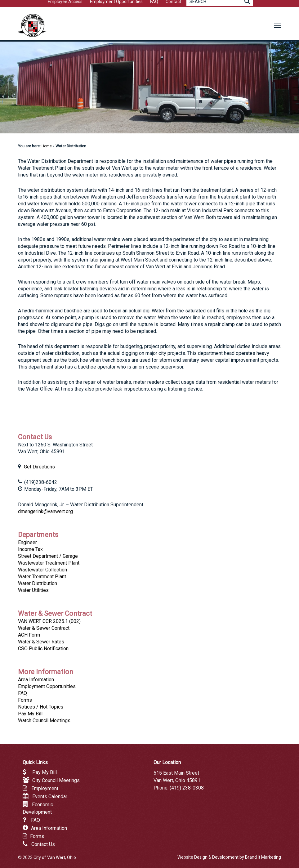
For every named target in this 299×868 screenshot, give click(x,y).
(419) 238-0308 (187, 788)
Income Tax (30, 549)
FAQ (22, 693)
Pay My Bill (30, 714)
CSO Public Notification (43, 649)
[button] (278, 25)
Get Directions (39, 467)
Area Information (36, 680)
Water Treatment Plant (42, 577)
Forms (25, 700)
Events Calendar (50, 796)
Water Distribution (38, 583)
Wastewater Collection (42, 570)
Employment (45, 788)
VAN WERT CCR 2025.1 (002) (49, 621)
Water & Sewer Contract (44, 628)
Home (47, 146)
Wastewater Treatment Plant (49, 563)
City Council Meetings (56, 780)
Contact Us (43, 844)
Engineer (27, 542)
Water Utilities (33, 590)
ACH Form (29, 635)
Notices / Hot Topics (41, 707)
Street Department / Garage (48, 556)
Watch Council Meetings (44, 720)
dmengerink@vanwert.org (45, 511)
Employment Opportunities (47, 686)
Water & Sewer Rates (41, 642)
